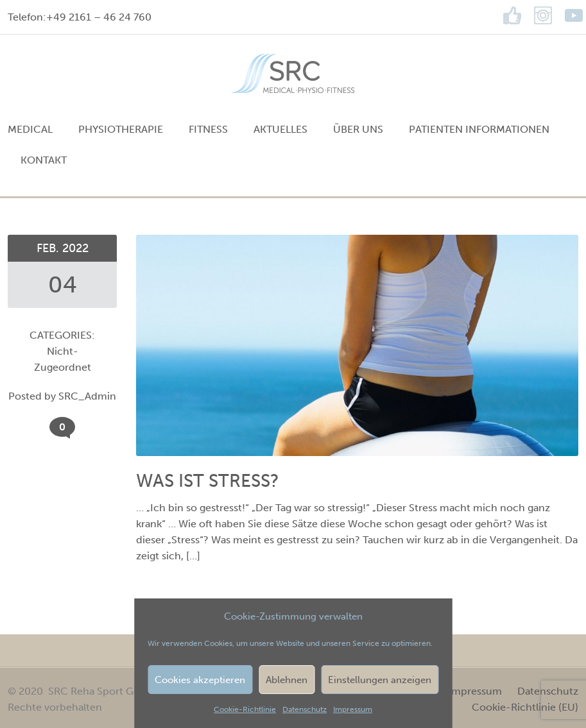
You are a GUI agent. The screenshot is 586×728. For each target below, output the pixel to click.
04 (63, 284)
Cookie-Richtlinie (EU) (525, 707)
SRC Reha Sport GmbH (103, 691)
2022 (75, 248)
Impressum (353, 709)
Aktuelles (280, 129)
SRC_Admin (87, 396)
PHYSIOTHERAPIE (121, 129)
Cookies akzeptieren (200, 680)
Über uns (358, 129)
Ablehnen (287, 680)
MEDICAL (30, 129)
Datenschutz (305, 709)
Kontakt (44, 160)
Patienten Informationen (479, 129)
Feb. (49, 248)
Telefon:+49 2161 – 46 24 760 (80, 17)
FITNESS (208, 129)
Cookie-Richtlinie (245, 709)
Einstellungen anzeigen (380, 680)
